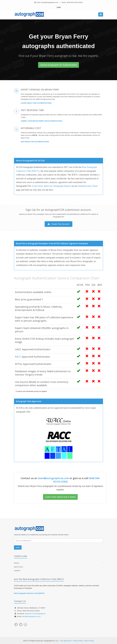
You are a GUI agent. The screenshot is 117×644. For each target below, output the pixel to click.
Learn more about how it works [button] (60, 497)
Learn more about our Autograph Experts (52, 186)
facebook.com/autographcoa (35, 614)
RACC (18, 357)
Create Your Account (58, 224)
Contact (17, 571)
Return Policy (89, 641)
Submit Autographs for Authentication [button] (58, 65)
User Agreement (66, 641)
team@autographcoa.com (50, 2)
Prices (17, 563)
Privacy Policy (78, 641)
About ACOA (18, 567)
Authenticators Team (88, 186)
